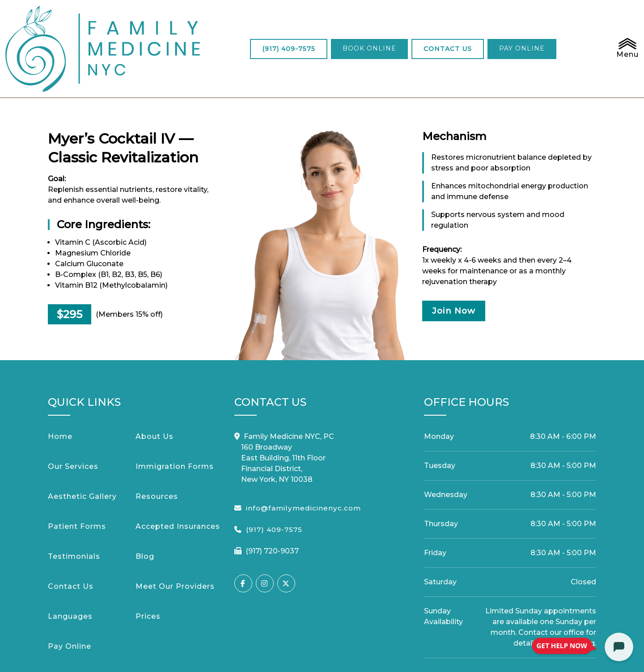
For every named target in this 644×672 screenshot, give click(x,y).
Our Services (73, 416)
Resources (157, 446)
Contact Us (71, 536)
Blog (145, 506)
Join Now (462, 262)
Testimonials (74, 506)
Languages (70, 566)
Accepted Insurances (178, 476)
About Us (155, 386)
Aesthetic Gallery (82, 446)
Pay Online (70, 596)
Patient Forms (77, 476)
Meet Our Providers (175, 536)
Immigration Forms (175, 416)
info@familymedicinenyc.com (303, 457)
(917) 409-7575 (232, 23)
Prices (148, 566)
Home (60, 386)
